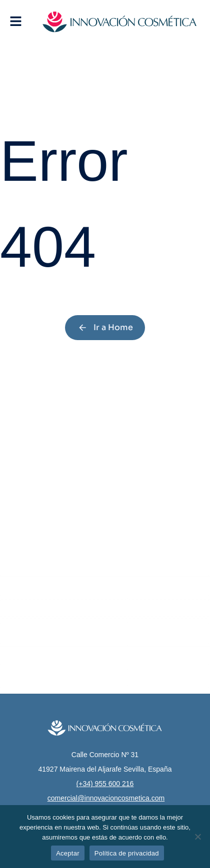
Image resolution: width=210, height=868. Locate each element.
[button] (16, 21)
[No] (197, 837)
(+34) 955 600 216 (105, 784)
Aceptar (68, 853)
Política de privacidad (127, 853)
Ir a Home (105, 327)
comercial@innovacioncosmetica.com (106, 798)
